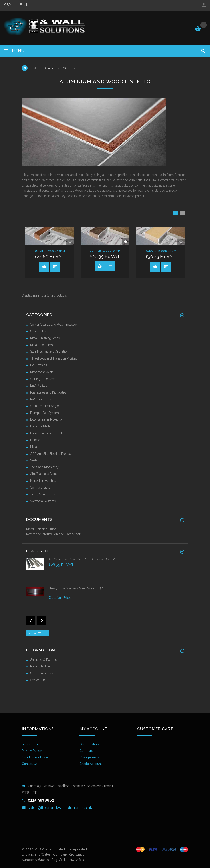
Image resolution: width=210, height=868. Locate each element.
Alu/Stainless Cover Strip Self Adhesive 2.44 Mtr (83, 559)
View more (38, 633)
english (27, 5)
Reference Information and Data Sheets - (55, 534)
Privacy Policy (32, 751)
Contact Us (38, 680)
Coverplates (38, 331)
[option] (105, 572)
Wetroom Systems (43, 501)
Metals (35, 447)
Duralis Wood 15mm (49, 251)
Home (25, 68)
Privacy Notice (40, 666)
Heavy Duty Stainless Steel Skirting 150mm (79, 588)
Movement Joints (42, 372)
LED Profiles (39, 386)
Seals (34, 460)
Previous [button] (31, 621)
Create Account (91, 764)
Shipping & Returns (44, 660)
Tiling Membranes (43, 494)
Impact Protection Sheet (46, 433)
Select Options (44, 266)
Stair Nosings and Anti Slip (48, 352)
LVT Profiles (39, 365)
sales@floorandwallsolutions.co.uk (60, 808)
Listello (36, 68)
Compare (86, 751)
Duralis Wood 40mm (160, 251)
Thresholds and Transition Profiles (53, 358)
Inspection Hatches (43, 481)
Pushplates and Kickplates (48, 392)
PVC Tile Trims (41, 399)
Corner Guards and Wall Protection (54, 325)
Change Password (92, 757)
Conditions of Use (42, 673)
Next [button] (42, 621)
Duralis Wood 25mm (105, 251)
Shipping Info (31, 744)
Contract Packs (40, 488)
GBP (10, 5)
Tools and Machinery (44, 467)
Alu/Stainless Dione (44, 474)
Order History (89, 744)
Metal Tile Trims (41, 345)
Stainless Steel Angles (45, 406)
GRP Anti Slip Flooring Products (52, 454)
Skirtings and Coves (44, 379)
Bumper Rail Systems (45, 413)
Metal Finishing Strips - (42, 529)
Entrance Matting (42, 426)
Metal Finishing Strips (45, 338)
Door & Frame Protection (47, 419)
